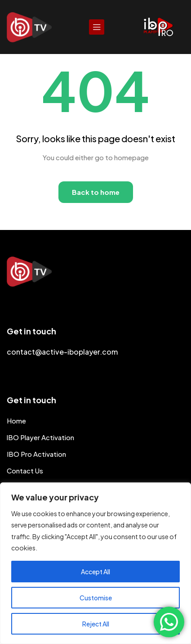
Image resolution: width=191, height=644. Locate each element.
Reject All (96, 624)
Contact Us (25, 471)
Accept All (95, 572)
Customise (96, 598)
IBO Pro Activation (36, 454)
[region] (95, 563)
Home (16, 421)
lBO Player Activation (40, 437)
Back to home (96, 192)
